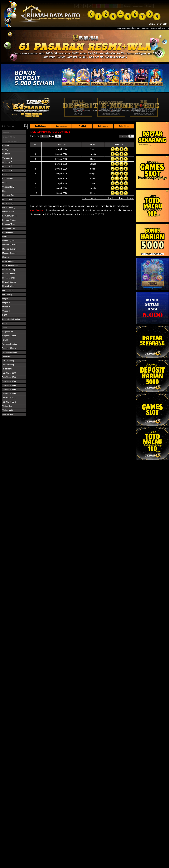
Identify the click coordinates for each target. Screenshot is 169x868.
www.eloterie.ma (38, 210)
